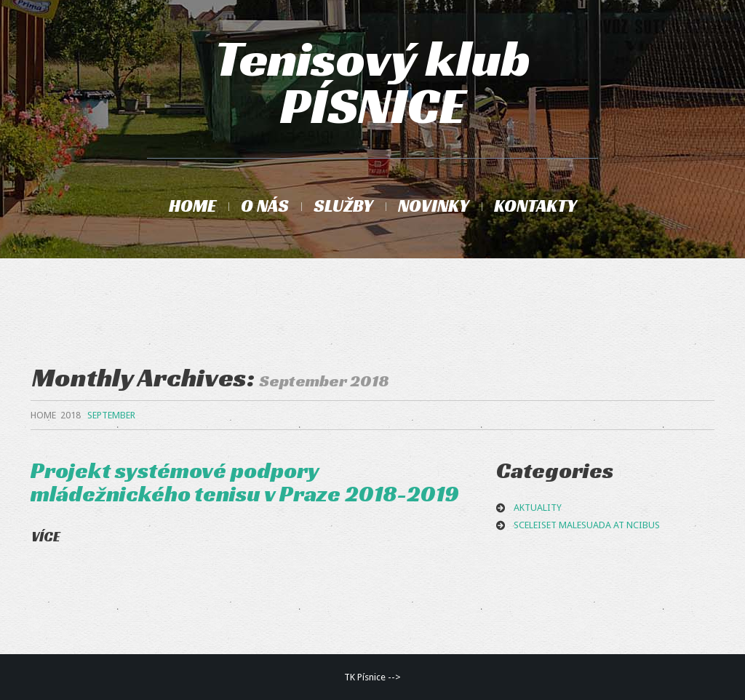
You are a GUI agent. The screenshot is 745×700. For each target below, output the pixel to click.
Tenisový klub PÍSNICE (372, 82)
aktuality (538, 508)
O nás (265, 206)
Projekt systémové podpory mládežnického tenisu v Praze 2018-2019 (245, 482)
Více (46, 536)
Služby (343, 206)
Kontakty (535, 206)
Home (192, 206)
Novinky (434, 206)
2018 (71, 415)
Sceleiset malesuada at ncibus (587, 525)
